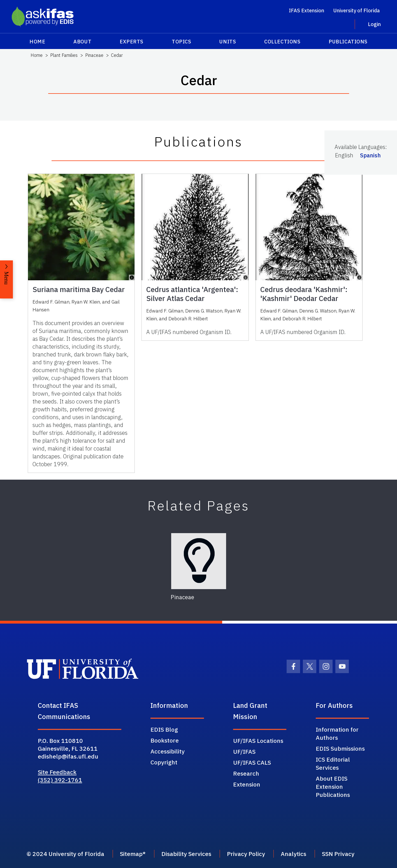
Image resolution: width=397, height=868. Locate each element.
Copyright (164, 762)
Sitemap (131, 854)
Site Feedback (57, 772)
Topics (181, 42)
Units (228, 42)
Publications (348, 42)
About (82, 42)
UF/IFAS (244, 752)
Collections (282, 42)
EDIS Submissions (340, 748)
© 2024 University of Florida (65, 854)
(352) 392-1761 (60, 780)
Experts (132, 42)
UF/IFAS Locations (258, 741)
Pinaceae (94, 55)
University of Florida (357, 11)
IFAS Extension (307, 11)
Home (37, 42)
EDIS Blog (164, 729)
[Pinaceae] (199, 561)
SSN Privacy (338, 854)
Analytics (293, 854)
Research (246, 773)
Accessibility (168, 751)
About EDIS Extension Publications (333, 787)
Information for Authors (337, 733)
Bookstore (165, 740)
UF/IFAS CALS (252, 762)
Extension (247, 784)
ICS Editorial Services (333, 763)
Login (374, 24)
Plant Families (64, 55)
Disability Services (186, 854)
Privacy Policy (246, 854)
